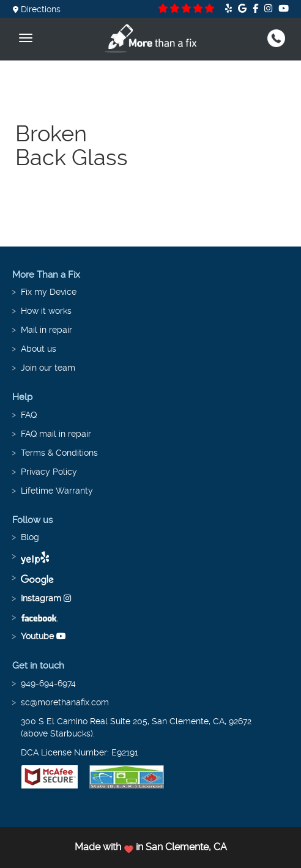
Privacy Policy (49, 472)
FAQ (29, 415)
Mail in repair (46, 330)
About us (39, 349)
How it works (46, 311)
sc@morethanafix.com (65, 702)
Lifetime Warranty (57, 491)
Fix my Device (49, 292)
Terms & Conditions (59, 453)
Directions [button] (37, 9)
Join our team (48, 368)
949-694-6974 (48, 683)
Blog (30, 537)
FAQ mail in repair (56, 434)
